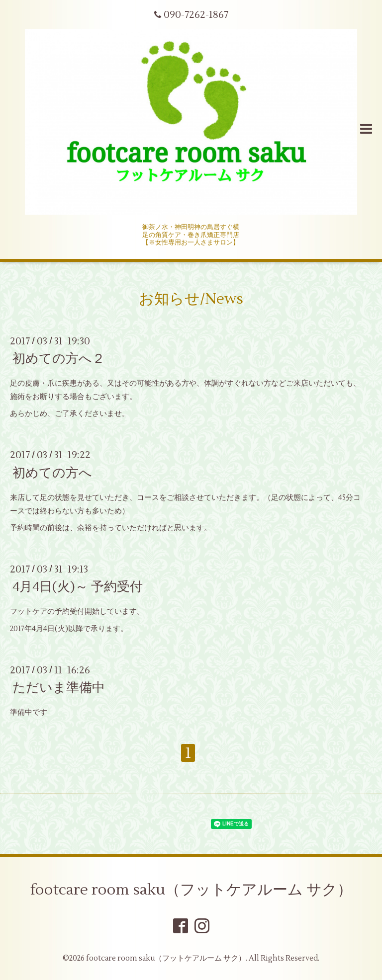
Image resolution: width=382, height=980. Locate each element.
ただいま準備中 (59, 688)
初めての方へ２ (59, 359)
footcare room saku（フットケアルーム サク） (191, 890)
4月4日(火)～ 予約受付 (78, 587)
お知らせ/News (191, 299)
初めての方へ (52, 473)
